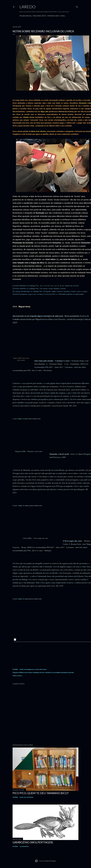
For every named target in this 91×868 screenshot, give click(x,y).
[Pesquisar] (77, 6)
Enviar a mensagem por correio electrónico (33, 669)
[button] (15, 639)
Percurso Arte (39, 16)
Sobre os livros (17, 676)
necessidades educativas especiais (63, 672)
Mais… (63, 16)
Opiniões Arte (53, 16)
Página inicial (26, 16)
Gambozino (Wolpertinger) (33, 842)
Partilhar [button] (15, 669)
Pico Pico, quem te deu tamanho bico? (41, 793)
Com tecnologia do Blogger (46, 861)
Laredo (27, 7)
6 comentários (24, 846)
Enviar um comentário (27, 797)
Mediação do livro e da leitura (42, 672)
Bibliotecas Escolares (26, 672)
